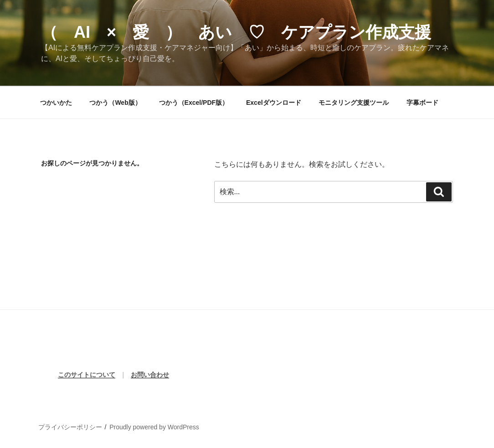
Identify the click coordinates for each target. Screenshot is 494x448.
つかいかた (56, 103)
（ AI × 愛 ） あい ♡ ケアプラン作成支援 (236, 32)
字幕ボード (422, 103)
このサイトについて (87, 375)
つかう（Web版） (115, 103)
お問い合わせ (150, 375)
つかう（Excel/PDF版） (194, 103)
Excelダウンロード (274, 103)
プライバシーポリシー (70, 427)
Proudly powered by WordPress (154, 427)
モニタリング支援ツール (354, 103)
